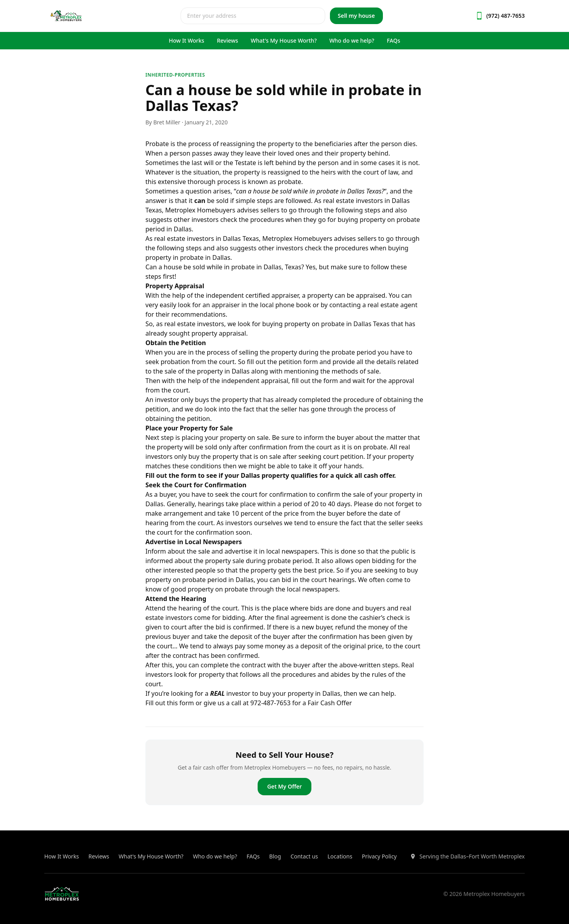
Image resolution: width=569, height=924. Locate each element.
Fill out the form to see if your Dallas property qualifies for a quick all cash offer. (271, 475)
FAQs (394, 40)
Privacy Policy (379, 856)
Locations (340, 856)
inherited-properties (175, 75)
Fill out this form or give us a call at (198, 703)
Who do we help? (352, 40)
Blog (275, 856)
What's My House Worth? (284, 40)
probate (328, 191)
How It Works (187, 40)
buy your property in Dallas (300, 693)
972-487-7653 (270, 703)
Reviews (228, 40)
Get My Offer (284, 786)
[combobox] (253, 16)
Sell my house (356, 16)
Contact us (304, 856)
